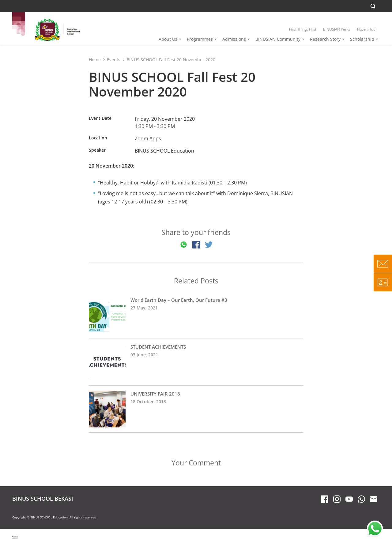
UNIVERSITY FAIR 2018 (196, 409)
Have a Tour (367, 29)
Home (95, 60)
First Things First (303, 29)
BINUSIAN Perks (337, 29)
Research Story (325, 39)
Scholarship (362, 39)
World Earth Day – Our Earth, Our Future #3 (196, 315)
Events (114, 60)
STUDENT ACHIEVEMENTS (196, 362)
